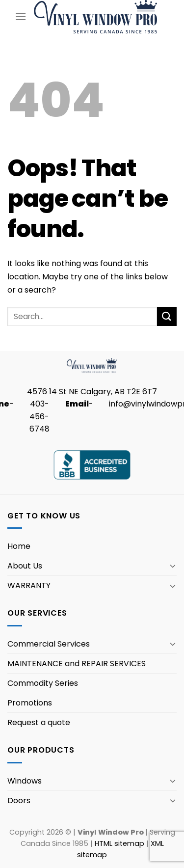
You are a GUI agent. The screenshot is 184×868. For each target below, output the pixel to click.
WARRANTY (29, 585)
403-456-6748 (39, 416)
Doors (19, 800)
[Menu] (21, 16)
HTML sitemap (119, 843)
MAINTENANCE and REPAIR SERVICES (77, 664)
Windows (25, 781)
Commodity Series (43, 683)
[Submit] (167, 316)
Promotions (30, 703)
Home (19, 546)
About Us (25, 566)
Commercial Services (49, 644)
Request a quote (39, 722)
